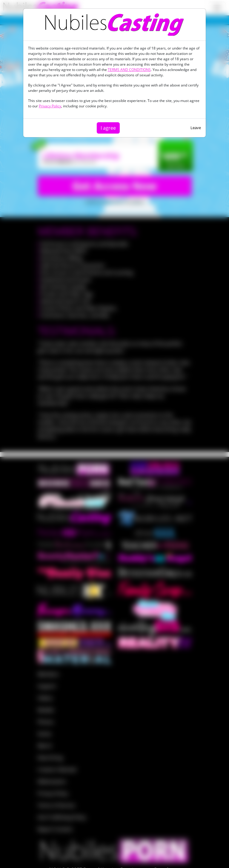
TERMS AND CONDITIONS (129, 70)
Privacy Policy (50, 106)
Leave (196, 128)
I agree (108, 128)
